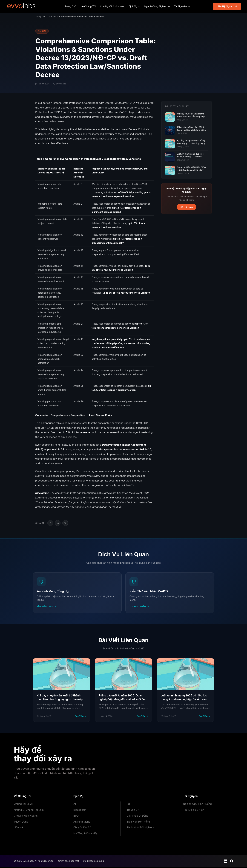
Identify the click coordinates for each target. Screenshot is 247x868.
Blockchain (80, 811)
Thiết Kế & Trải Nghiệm (140, 828)
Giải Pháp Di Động (138, 817)
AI (75, 805)
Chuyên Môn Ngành (26, 817)
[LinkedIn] (58, 523)
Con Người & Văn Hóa (112, 6)
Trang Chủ (71, 6)
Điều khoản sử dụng (93, 862)
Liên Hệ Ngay (224, 6)
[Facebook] (50, 523)
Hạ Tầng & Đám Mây (86, 834)
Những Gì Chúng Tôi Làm (29, 811)
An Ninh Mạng (82, 822)
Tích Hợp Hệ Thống (138, 822)
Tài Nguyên (180, 6)
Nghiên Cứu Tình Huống (197, 805)
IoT (129, 805)
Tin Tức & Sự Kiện (194, 811)
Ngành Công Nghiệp (156, 6)
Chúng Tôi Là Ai (23, 805)
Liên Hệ (18, 828)
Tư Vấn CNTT (135, 811)
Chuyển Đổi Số (82, 828)
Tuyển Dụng (21, 822)
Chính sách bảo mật (69, 862)
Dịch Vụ (133, 6)
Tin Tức (52, 17)
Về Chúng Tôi (88, 6)
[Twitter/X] (65, 523)
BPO (76, 817)
